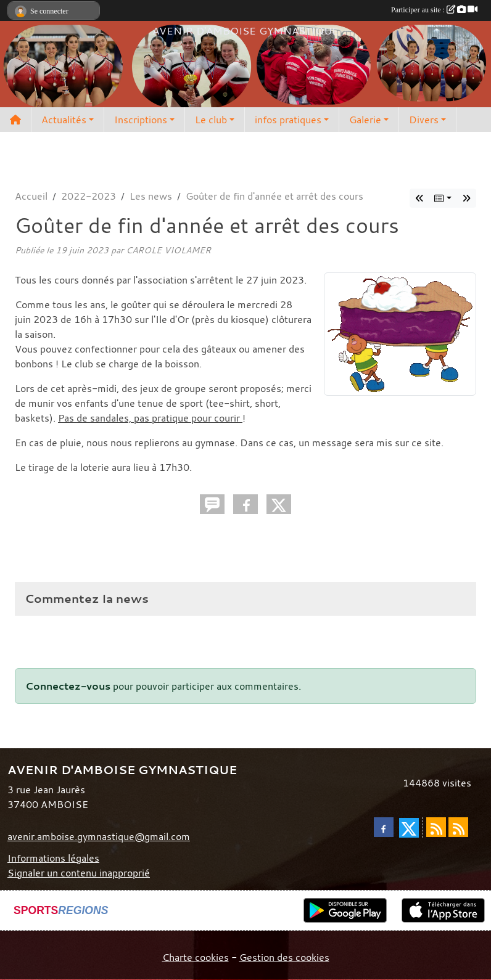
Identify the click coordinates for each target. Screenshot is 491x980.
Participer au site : (434, 10)
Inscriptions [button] (141, 120)
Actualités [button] (64, 120)
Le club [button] (211, 120)
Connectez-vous (68, 686)
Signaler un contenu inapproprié (79, 873)
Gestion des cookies (284, 957)
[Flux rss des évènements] (458, 827)
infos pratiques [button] (288, 120)
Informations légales (53, 858)
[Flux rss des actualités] (436, 827)
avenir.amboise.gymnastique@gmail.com (99, 836)
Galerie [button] (365, 120)
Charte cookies (196, 957)
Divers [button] (424, 120)
